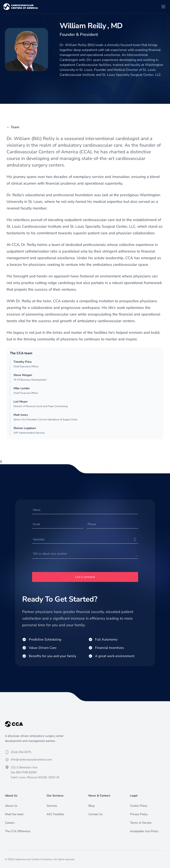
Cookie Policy (139, 806)
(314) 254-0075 (21, 752)
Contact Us (96, 814)
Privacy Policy (139, 814)
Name (37, 510)
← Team (13, 127)
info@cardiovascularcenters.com (31, 760)
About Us (11, 806)
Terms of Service (141, 823)
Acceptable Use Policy (144, 831)
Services (52, 806)
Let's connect (85, 577)
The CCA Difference (18, 831)
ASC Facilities (55, 814)
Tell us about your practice (50, 554)
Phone (92, 524)
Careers (10, 823)
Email (36, 524)
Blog (91, 806)
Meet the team (14, 814)
